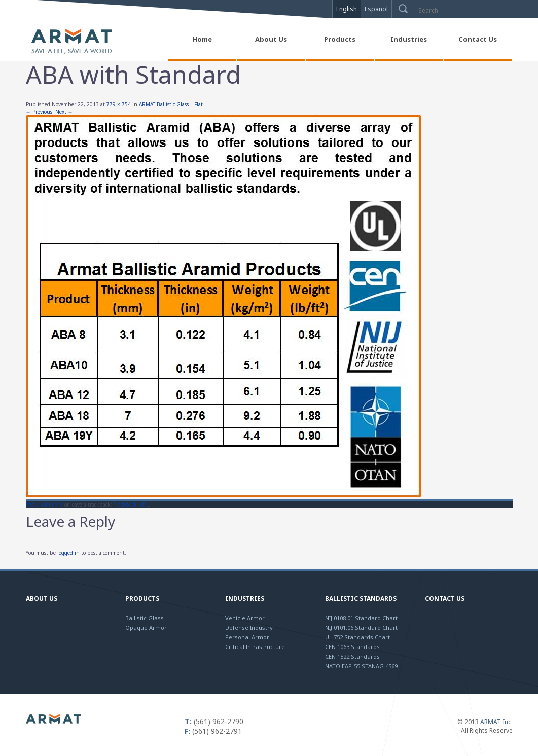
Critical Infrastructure (255, 647)
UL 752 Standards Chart (357, 637)
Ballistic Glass (145, 618)
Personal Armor (247, 637)
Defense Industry (249, 627)
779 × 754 (119, 104)
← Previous (39, 112)
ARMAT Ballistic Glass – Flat (171, 104)
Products (142, 599)
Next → (64, 112)
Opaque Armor (146, 627)
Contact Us (445, 599)
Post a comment (44, 505)
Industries (245, 599)
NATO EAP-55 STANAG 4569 (361, 666)
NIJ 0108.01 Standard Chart (361, 618)
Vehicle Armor (245, 618)
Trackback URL (131, 505)
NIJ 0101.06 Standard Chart (361, 627)
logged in (68, 553)
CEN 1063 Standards (352, 647)
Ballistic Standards (361, 599)
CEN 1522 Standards (352, 656)
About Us (42, 599)
